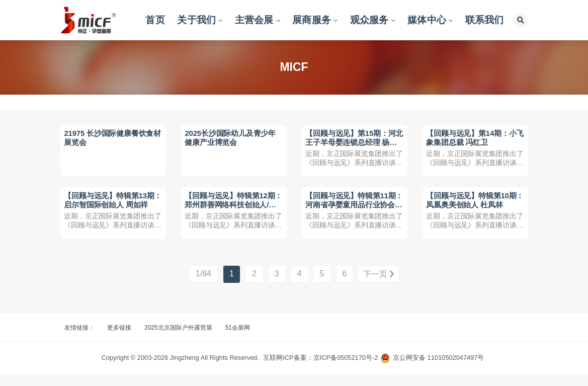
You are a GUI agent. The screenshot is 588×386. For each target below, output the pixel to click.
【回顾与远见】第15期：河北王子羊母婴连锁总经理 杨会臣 (353, 143)
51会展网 (238, 340)
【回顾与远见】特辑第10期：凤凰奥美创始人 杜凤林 (473, 208)
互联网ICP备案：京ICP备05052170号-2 (320, 370)
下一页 (379, 287)
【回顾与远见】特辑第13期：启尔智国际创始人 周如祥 (111, 212)
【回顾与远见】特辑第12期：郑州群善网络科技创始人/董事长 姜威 (231, 212)
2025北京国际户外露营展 (178, 340)
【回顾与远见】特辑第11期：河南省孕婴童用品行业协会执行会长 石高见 (352, 212)
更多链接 (119, 340)
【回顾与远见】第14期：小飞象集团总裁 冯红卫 (473, 139)
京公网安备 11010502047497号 (438, 370)
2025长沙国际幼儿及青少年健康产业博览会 (232, 139)
